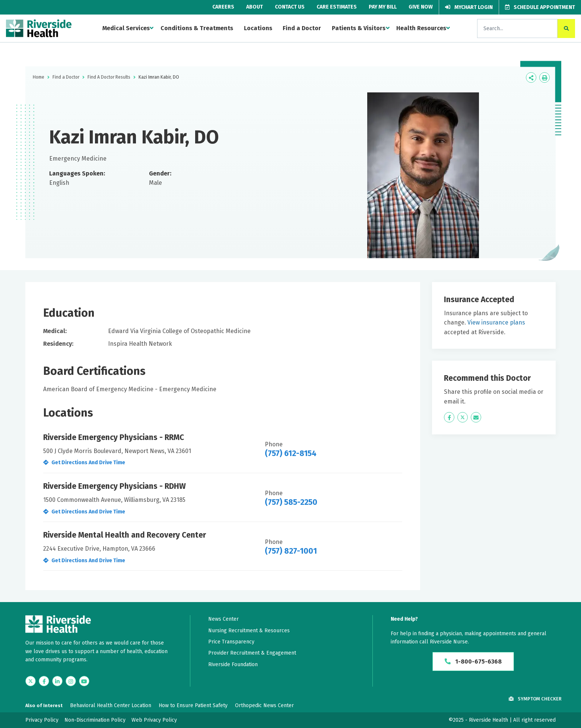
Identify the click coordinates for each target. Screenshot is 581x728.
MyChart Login (469, 7)
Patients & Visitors (359, 28)
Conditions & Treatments (197, 28)
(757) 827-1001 (291, 551)
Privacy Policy (42, 720)
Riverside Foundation (233, 664)
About (255, 7)
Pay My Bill (383, 7)
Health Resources (421, 28)
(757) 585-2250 (291, 502)
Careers (223, 7)
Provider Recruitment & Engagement (252, 653)
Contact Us (290, 7)
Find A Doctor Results (109, 77)
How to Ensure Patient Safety (193, 705)
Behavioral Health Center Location (111, 705)
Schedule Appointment (540, 7)
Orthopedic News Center (264, 705)
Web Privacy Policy (154, 720)
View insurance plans (496, 322)
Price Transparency (231, 642)
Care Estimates (337, 7)
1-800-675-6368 (473, 661)
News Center (223, 619)
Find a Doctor (302, 28)
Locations (258, 28)
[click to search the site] (566, 29)
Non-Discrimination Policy (95, 720)
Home (39, 77)
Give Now (421, 7)
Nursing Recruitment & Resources (249, 631)
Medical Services (126, 28)
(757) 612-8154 (291, 453)
